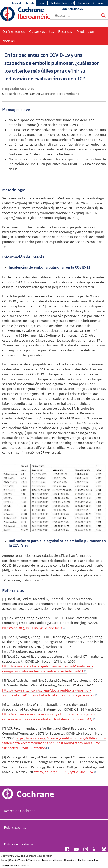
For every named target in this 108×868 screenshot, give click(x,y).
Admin (102, 3)
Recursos (65, 31)
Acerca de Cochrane (20, 811)
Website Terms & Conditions (25, 860)
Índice (4, 860)
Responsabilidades (52, 860)
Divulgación (85, 31)
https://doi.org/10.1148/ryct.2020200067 (32, 628)
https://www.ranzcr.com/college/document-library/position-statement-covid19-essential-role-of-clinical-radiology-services (48, 693)
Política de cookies (88, 860)
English (30, 3)
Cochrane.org (85, 3)
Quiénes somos (13, 31)
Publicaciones (15, 827)
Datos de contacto (19, 844)
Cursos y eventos (41, 31)
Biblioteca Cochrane (61, 3)
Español (17, 3)
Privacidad (70, 860)
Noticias (9, 41)
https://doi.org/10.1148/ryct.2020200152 (64, 772)
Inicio (42, 3)
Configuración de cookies (15, 865)
